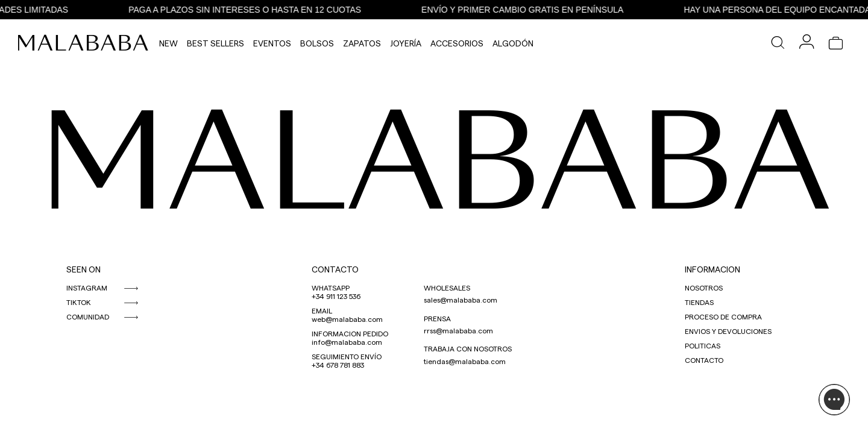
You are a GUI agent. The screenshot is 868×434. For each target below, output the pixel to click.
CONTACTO (335, 269)
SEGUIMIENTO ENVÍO (347, 356)
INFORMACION (712, 269)
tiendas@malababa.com (465, 361)
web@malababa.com (347, 319)
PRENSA (437, 318)
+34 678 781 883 (338, 365)
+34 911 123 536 (336, 296)
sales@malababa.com (461, 300)
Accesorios (457, 43)
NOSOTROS (704, 288)
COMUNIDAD (88, 316)
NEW (168, 43)
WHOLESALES (447, 288)
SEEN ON (83, 269)
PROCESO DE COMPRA (723, 316)
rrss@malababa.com (458, 330)
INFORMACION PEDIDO (350, 333)
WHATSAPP (331, 288)
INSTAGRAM (87, 288)
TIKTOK (79, 302)
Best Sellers (215, 43)
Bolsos (317, 43)
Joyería (406, 43)
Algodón (513, 43)
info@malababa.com (347, 342)
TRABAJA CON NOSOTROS (468, 348)
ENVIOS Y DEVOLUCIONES (728, 331)
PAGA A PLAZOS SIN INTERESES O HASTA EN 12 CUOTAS (249, 10)
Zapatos (362, 43)
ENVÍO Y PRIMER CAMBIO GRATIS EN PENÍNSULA (527, 10)
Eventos (272, 43)
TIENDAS (699, 302)
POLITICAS (703, 345)
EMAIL (322, 310)
